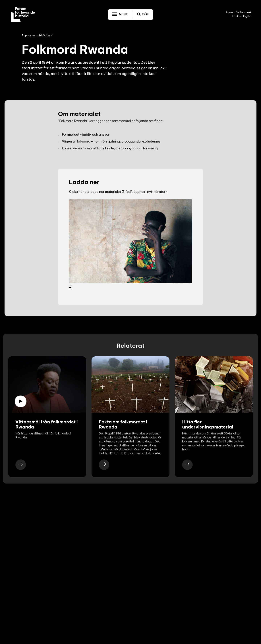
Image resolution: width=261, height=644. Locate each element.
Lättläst (237, 17)
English (247, 17)
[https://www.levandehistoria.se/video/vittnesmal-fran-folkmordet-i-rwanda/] (21, 465)
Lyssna (230, 12)
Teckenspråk (244, 12)
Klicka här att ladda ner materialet (95, 192)
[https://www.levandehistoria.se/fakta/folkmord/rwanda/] (104, 465)
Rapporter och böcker (36, 36)
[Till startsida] (23, 14)
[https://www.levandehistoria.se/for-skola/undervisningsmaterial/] (187, 465)
